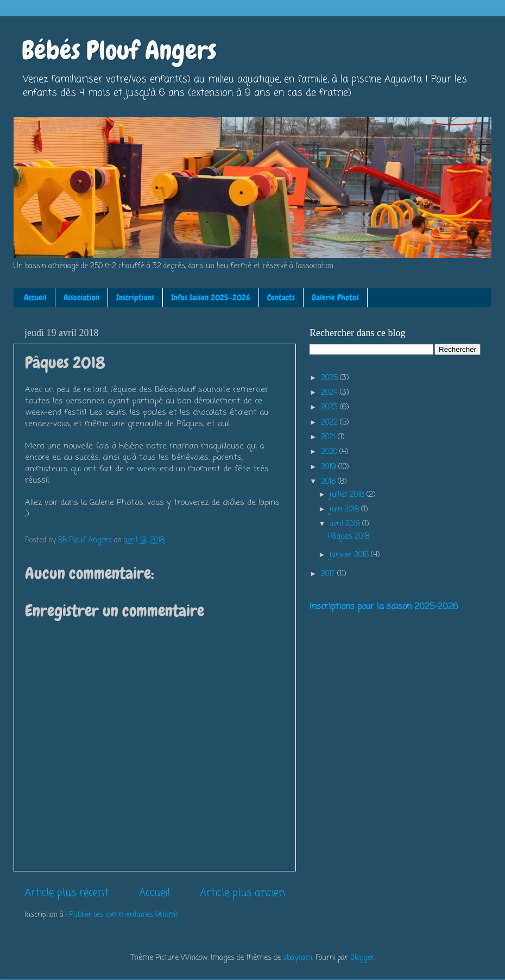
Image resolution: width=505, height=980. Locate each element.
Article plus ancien (242, 893)
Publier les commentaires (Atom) (123, 915)
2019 (330, 467)
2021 (329, 437)
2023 (330, 407)
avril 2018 (346, 524)
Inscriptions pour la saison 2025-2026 (384, 607)
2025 (330, 378)
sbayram (298, 958)
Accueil (35, 298)
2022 (330, 423)
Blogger (362, 958)
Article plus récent (67, 893)
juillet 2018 (348, 495)
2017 (329, 574)
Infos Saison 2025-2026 (211, 298)
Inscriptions (135, 298)
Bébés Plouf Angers (119, 50)
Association (81, 298)
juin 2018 (345, 510)
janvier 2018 (350, 555)
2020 (330, 452)
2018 (329, 482)
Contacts (281, 298)
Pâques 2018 (349, 537)
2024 (330, 393)
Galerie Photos (335, 298)
